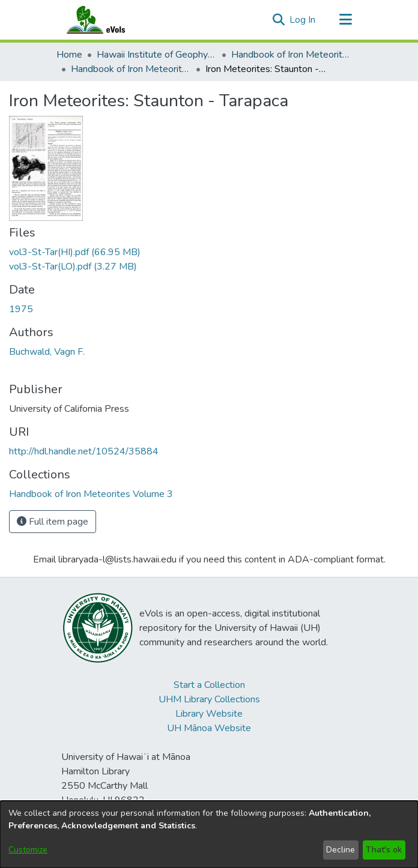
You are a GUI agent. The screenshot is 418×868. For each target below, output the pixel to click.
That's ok (384, 850)
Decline (341, 850)
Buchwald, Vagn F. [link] (47, 352)
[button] (278, 20)
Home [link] (69, 55)
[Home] (108, 20)
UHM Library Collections (209, 699)
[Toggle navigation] (345, 20)
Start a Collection (209, 685)
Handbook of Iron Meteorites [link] (291, 55)
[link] (75, 252)
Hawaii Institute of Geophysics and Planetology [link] (157, 55)
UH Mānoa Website (209, 728)
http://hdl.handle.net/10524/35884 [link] (84, 451)
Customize (28, 850)
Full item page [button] (53, 522)
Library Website (209, 714)
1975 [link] (21, 309)
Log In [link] (303, 20)
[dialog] (209, 834)
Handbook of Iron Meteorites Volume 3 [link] (131, 69)
